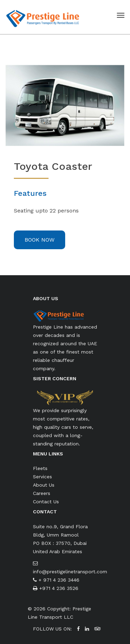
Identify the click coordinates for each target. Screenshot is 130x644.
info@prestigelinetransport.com (70, 572)
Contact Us (46, 502)
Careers (42, 493)
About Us (44, 485)
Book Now (40, 240)
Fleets (40, 468)
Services (42, 477)
